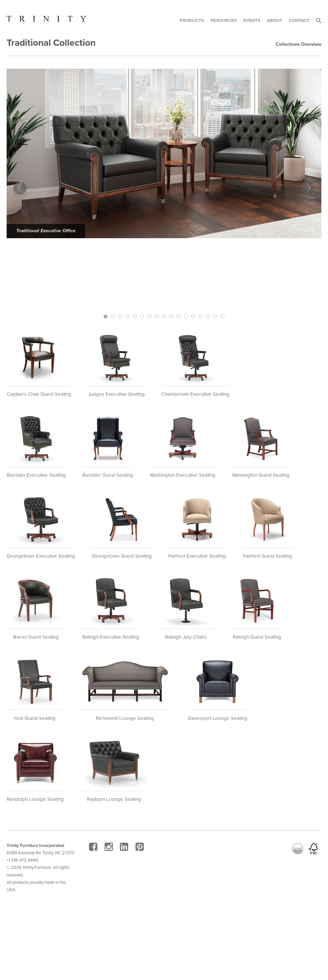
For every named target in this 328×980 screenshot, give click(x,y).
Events (252, 20)
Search (319, 21)
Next (308, 188)
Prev (20, 188)
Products (192, 20)
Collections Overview (298, 44)
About (275, 20)
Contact (299, 20)
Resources (224, 20)
